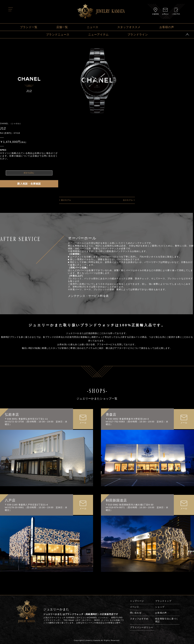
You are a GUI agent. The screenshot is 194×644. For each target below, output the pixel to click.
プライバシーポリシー (142, 627)
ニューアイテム (98, 35)
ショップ (160, 607)
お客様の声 (167, 27)
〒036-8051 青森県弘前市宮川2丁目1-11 (26, 419)
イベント (135, 607)
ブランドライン (138, 35)
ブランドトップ (163, 601)
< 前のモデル (65, 200)
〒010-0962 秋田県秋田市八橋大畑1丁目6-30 (130, 505)
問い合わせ (136, 613)
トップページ (137, 601)
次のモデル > (129, 200)
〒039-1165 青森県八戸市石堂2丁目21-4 (26, 505)
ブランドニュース (58, 35)
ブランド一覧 (29, 27)
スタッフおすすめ (139, 619)
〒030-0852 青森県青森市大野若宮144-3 (127, 419)
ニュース (93, 27)
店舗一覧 (62, 27)
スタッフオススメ (129, 27)
